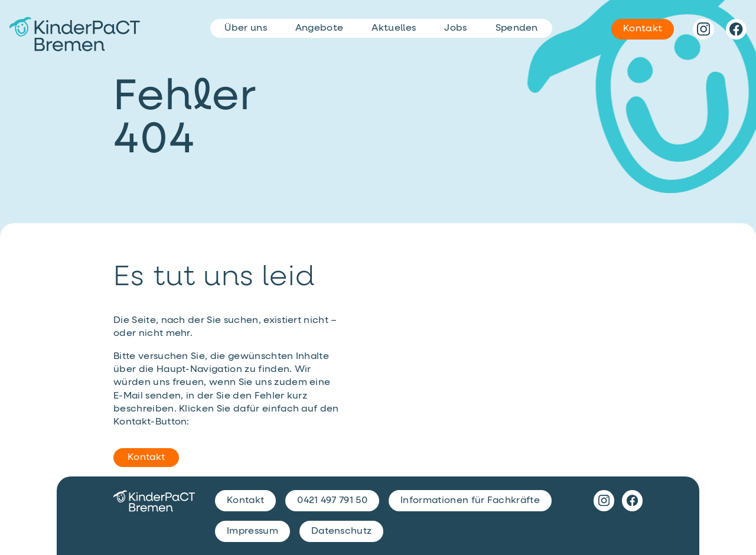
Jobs (455, 28)
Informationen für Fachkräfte (470, 501)
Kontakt (146, 458)
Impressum (252, 531)
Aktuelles (394, 28)
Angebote (320, 28)
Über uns (246, 28)
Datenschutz (342, 531)
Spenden (517, 28)
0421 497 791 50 (332, 501)
